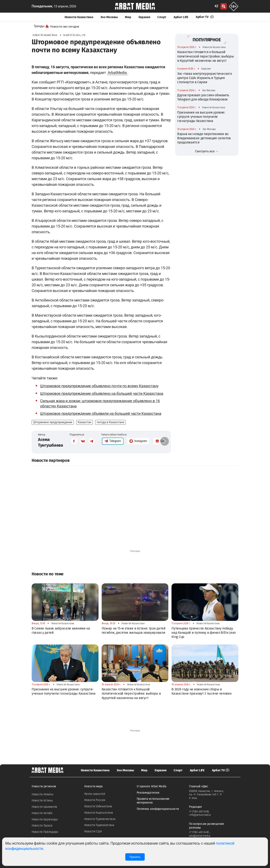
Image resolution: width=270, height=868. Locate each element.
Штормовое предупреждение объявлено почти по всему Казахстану (99, 386)
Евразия (144, 17)
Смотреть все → (207, 151)
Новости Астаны (42, 800)
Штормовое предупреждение (53, 422)
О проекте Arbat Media (152, 786)
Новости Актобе (42, 813)
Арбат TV (205, 17)
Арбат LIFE (181, 17)
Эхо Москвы (109, 17)
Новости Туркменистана (100, 819)
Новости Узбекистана (98, 806)
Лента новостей (95, 794)
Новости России (95, 800)
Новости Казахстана (79, 17)
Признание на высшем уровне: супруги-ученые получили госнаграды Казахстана (201, 117)
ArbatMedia (117, 73)
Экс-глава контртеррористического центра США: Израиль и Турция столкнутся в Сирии (205, 78)
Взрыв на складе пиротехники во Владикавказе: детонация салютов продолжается (204, 138)
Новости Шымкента (44, 807)
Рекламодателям (148, 793)
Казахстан (84, 422)
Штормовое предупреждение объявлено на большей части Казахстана (102, 393)
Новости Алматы (43, 794)
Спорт (162, 17)
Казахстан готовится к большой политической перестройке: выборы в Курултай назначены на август (205, 56)
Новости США (93, 831)
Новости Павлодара (45, 832)
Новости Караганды (45, 819)
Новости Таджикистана (99, 825)
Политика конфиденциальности (158, 809)
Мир (128, 17)
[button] (165, 441)
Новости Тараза (42, 826)
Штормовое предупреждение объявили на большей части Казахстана (101, 413)
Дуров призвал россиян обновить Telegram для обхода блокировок (203, 97)
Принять (135, 857)
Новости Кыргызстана (99, 813)
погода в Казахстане (110, 422)
